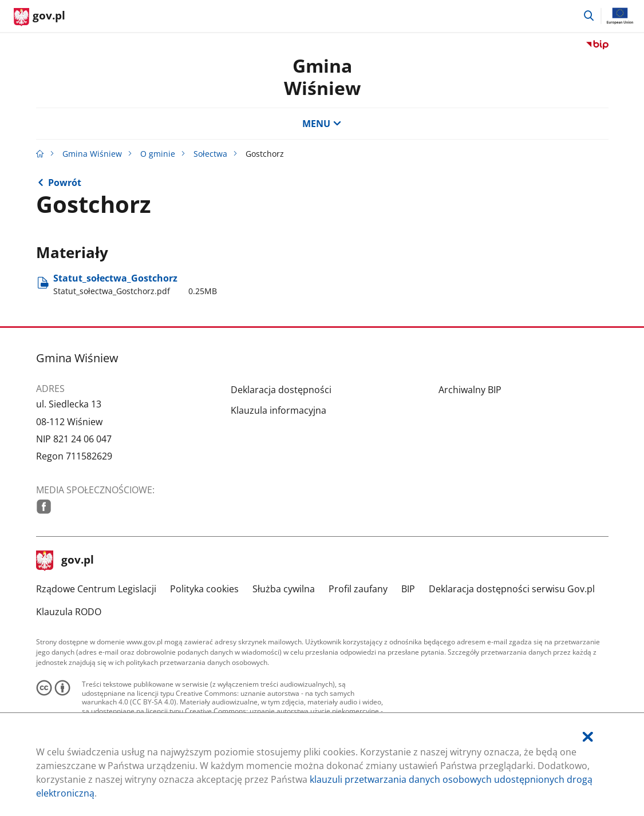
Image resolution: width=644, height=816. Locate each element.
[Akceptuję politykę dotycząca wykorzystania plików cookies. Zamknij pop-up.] (588, 737)
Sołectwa (210, 154)
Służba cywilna (284, 589)
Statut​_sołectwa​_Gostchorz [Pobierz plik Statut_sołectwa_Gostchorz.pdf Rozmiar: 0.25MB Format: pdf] (135, 284)
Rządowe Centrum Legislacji (96, 589)
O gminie (158, 154)
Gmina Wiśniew (92, 154)
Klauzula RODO (69, 612)
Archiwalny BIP (470, 390)
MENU (322, 124)
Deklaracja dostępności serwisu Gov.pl (512, 589)
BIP (408, 589)
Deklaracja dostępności (281, 390)
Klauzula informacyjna (278, 410)
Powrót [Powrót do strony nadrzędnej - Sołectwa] (65, 183)
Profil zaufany (358, 589)
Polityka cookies (204, 589)
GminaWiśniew (322, 76)
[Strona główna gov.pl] (39, 17)
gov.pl (65, 561)
